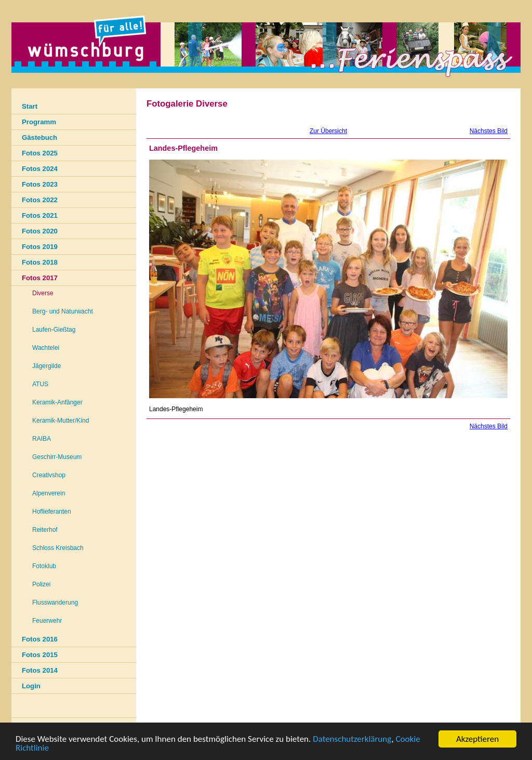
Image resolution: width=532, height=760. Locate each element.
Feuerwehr (47, 621)
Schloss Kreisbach (58, 548)
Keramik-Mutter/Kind (61, 421)
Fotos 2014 (40, 670)
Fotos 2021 (40, 215)
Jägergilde (46, 366)
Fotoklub (44, 566)
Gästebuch (39, 137)
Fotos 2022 (40, 200)
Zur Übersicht (328, 131)
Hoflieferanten (52, 512)
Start (30, 106)
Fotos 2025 (40, 153)
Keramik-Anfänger (57, 402)
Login (31, 686)
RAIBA (42, 439)
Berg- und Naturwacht (63, 311)
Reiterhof (45, 530)
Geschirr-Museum (57, 457)
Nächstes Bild (489, 131)
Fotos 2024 (40, 169)
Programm (39, 122)
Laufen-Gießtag (54, 330)
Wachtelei (46, 348)
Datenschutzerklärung (352, 739)
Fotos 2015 (40, 655)
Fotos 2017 (40, 278)
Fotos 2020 (40, 231)
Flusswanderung (55, 602)
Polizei (41, 584)
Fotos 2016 (40, 639)
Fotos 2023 (40, 184)
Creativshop (49, 475)
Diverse (43, 293)
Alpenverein (49, 493)
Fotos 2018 (40, 262)
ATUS (40, 384)
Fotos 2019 (40, 247)
